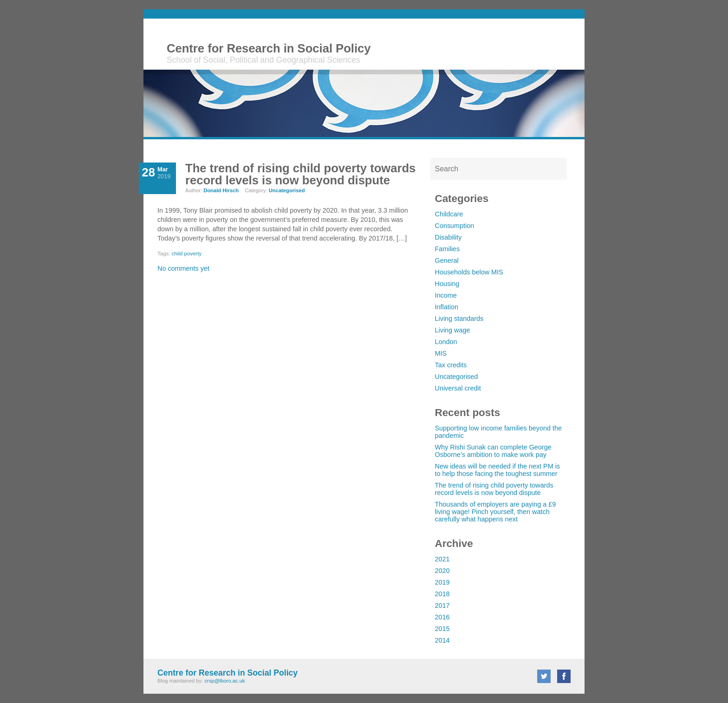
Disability (448, 237)
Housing (447, 284)
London (446, 342)
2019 (442, 582)
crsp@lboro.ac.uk (224, 681)
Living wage (453, 330)
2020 (442, 571)
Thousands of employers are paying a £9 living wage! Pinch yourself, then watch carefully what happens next (496, 512)
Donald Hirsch (221, 190)
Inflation (447, 307)
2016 (442, 617)
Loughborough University (525, 46)
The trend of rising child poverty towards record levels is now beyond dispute (494, 489)
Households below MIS (469, 272)
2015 (442, 629)
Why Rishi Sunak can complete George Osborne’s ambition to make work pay (493, 451)
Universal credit (458, 388)
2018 (442, 594)
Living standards (459, 319)
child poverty (187, 254)
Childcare (449, 214)
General (447, 260)
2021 (442, 559)
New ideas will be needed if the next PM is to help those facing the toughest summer (498, 470)
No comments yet (183, 268)
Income (446, 295)
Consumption (455, 226)
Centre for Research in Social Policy (269, 48)
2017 (442, 605)
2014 (442, 640)
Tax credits (451, 365)
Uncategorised (457, 377)
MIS (441, 353)
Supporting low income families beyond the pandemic (499, 432)
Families (448, 249)
